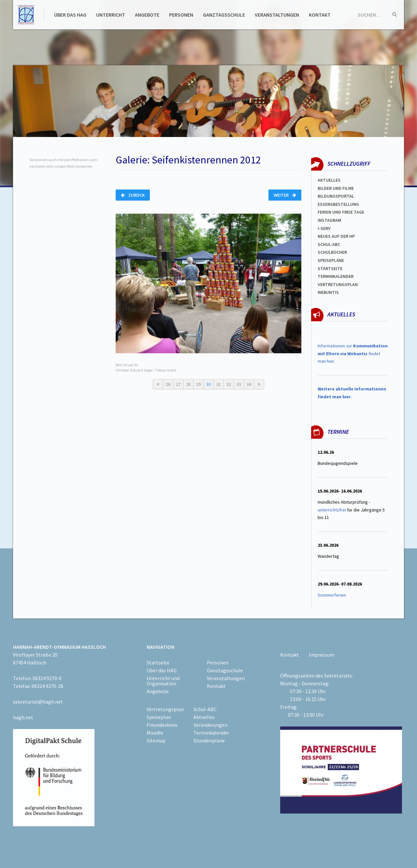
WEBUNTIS (328, 292)
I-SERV (324, 228)
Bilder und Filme (336, 188)
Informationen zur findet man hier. (353, 354)
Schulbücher (332, 252)
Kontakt (320, 15)
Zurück (133, 195)
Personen (181, 15)
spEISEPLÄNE (331, 260)
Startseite (330, 268)
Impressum (322, 655)
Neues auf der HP (336, 236)
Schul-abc (329, 244)
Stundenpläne (209, 740)
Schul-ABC (205, 709)
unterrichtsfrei (332, 510)
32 (229, 384)
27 (178, 384)
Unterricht (111, 15)
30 (208, 384)
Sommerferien (332, 595)
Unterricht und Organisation (163, 681)
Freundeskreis (162, 725)
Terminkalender (336, 276)
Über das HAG (70, 15)
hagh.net (23, 717)
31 (219, 384)
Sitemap (156, 740)
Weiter (285, 195)
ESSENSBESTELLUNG (338, 204)
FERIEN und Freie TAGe (341, 212)
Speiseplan (159, 717)
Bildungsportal (336, 196)
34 (249, 384)
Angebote (147, 15)
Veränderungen (210, 725)
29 (198, 384)
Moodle (155, 733)
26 (168, 384)
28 (188, 384)
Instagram (329, 220)
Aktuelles (329, 180)
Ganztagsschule (224, 15)
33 (239, 384)
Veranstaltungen (277, 15)
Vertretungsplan (338, 284)
